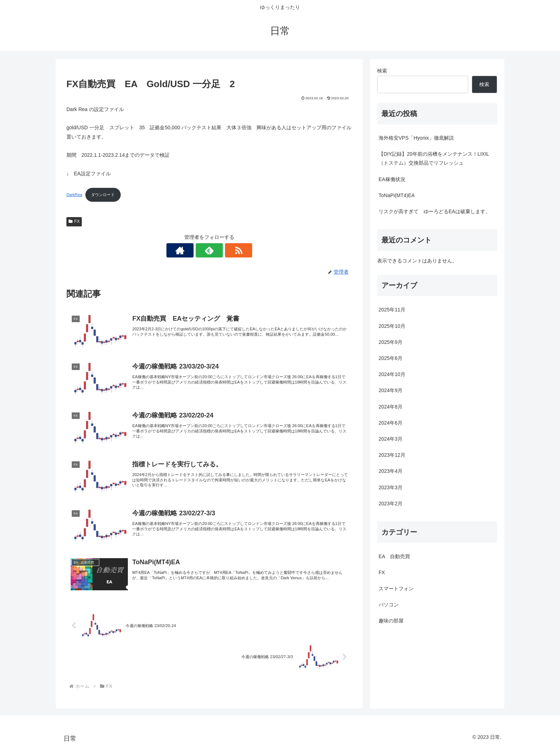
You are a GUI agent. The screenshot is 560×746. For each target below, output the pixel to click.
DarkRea (74, 195)
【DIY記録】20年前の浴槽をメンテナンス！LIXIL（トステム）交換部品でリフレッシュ (434, 158)
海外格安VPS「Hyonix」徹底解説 (416, 138)
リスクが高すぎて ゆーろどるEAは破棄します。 (434, 211)
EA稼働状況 (392, 179)
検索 (382, 71)
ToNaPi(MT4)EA (397, 195)
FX (74, 221)
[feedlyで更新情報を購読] (209, 250)
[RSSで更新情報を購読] (226, 250)
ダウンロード (103, 195)
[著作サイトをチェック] (193, 250)
